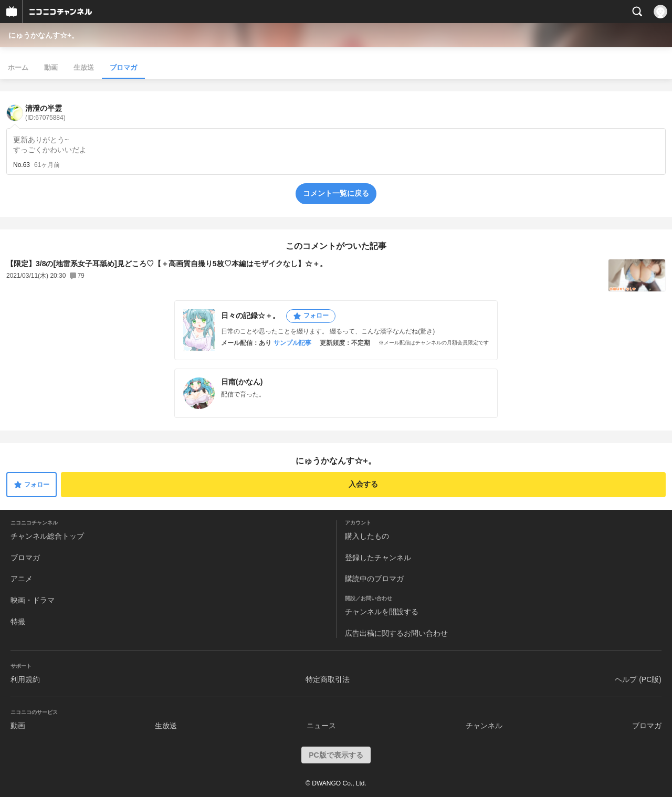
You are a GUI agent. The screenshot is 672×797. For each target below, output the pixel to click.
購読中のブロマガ (374, 579)
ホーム (18, 67)
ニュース (321, 726)
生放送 (84, 67)
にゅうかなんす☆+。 (44, 35)
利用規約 (25, 679)
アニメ (22, 579)
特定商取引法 (328, 679)
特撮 (18, 622)
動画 (51, 67)
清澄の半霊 (45, 113)
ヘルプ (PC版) (638, 679)
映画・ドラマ (33, 600)
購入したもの (367, 536)
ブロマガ (123, 67)
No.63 (22, 165)
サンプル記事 (292, 343)
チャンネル (484, 726)
